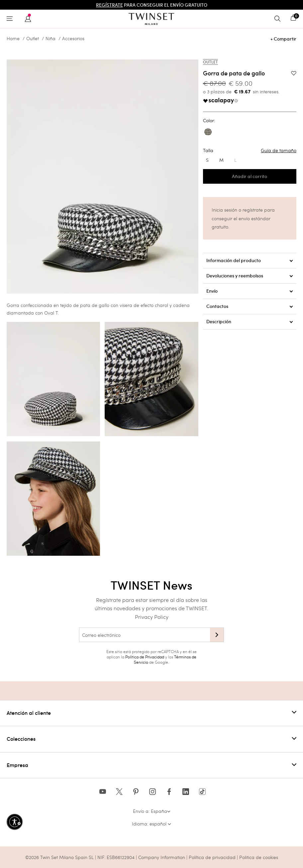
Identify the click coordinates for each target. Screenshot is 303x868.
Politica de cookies (259, 857)
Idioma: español (151, 824)
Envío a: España (152, 811)
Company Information (162, 857)
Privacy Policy (152, 617)
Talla (250, 150)
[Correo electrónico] (145, 635)
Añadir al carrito (250, 176)
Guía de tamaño (279, 150)
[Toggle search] (279, 19)
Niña (50, 39)
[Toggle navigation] (11, 19)
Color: (209, 121)
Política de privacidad (213, 857)
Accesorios (73, 39)
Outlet (33, 39)
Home (13, 39)
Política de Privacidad (145, 657)
